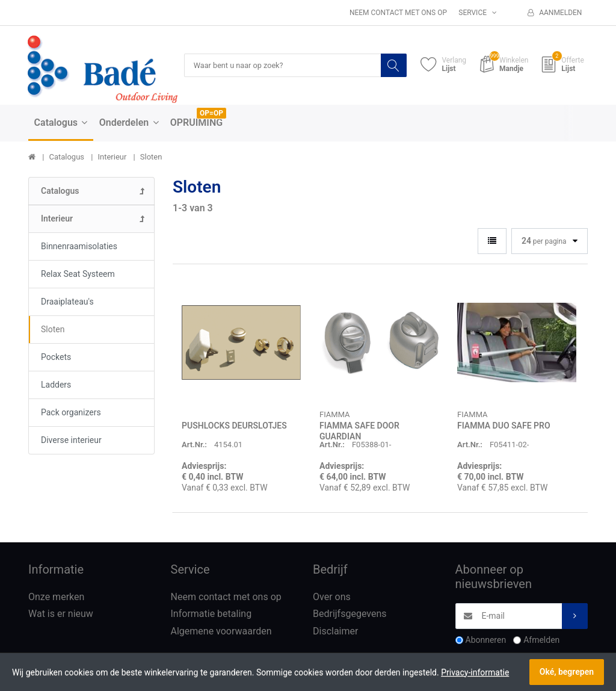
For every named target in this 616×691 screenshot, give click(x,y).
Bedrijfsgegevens (350, 614)
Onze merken (56, 597)
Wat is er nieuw (61, 614)
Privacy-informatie (475, 672)
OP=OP (211, 114)
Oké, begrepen (567, 672)
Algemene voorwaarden (221, 632)
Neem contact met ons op (398, 13)
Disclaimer (335, 632)
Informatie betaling (211, 614)
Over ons (332, 597)
